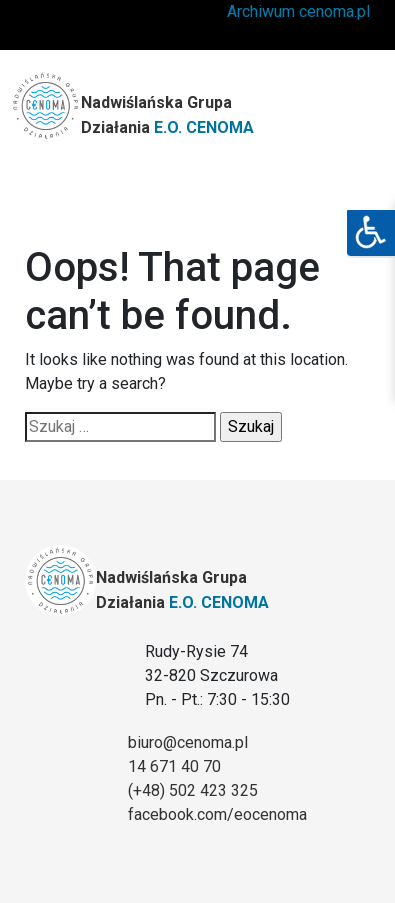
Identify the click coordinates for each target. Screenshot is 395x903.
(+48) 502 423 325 (193, 790)
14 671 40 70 (174, 766)
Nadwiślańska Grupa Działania (167, 115)
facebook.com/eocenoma (217, 814)
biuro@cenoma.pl (188, 742)
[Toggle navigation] (336, 190)
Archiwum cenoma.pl (298, 11)
